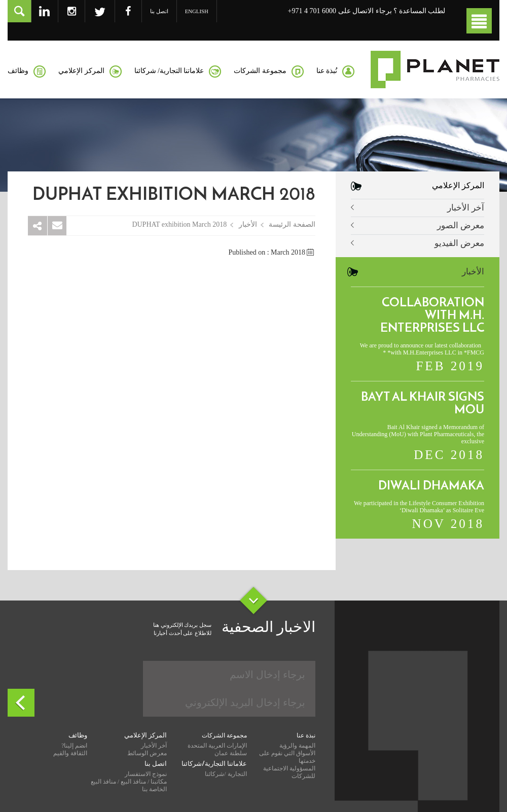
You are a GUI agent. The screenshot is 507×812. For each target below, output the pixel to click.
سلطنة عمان (231, 753)
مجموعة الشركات (224, 735)
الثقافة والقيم (70, 753)
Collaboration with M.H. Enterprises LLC (432, 316)
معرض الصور (461, 225)
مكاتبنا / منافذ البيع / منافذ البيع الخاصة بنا (129, 785)
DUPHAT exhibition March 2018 (179, 224)
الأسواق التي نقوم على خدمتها (287, 757)
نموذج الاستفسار (146, 774)
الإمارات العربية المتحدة (217, 746)
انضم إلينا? (74, 746)
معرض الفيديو (459, 243)
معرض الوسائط (147, 753)
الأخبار (248, 224)
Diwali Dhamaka (431, 486)
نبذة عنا (306, 735)
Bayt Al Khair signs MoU (423, 404)
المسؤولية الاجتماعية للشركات (289, 772)
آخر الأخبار (466, 208)
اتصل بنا (159, 11)
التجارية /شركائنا (226, 774)
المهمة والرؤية (297, 746)
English (197, 11)
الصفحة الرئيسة (292, 224)
